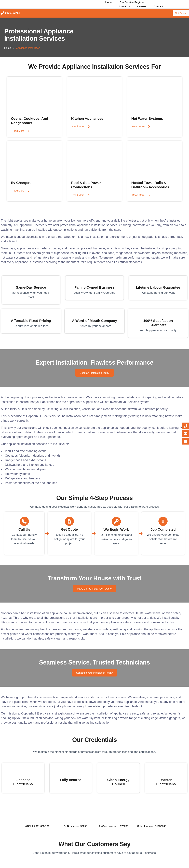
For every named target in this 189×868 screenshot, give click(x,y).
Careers (142, 6)
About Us (122, 6)
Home (107, 2)
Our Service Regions (132, 2)
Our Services (166, 2)
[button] (134, 2)
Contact (161, 6)
